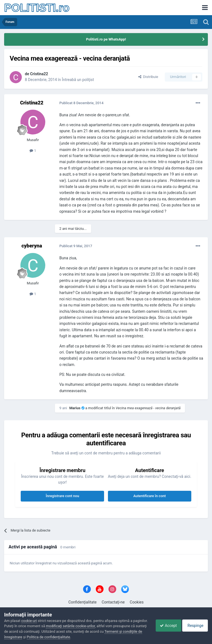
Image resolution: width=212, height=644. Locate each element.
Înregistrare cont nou (63, 496)
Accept (164, 626)
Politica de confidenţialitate (87, 637)
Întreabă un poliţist (78, 80)
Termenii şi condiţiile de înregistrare (32, 637)
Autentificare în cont (150, 496)
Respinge (194, 626)
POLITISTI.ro (37, 8)
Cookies (137, 602)
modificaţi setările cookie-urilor (86, 626)
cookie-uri (29, 621)
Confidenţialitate (83, 602)
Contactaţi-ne (113, 602)
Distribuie (148, 77)
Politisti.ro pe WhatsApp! (106, 39)
